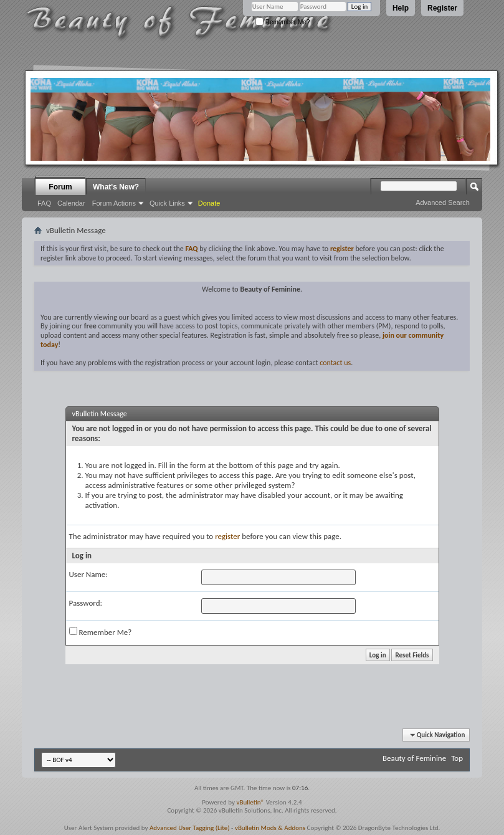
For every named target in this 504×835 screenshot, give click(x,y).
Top (457, 758)
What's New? (116, 187)
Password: (86, 603)
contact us (335, 363)
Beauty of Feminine (414, 758)
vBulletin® (250, 802)
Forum (60, 187)
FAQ (44, 203)
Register (442, 8)
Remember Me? (283, 22)
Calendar (71, 203)
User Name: (88, 574)
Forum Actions (114, 203)
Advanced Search (443, 203)
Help (401, 8)
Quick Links (167, 203)
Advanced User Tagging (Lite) (190, 828)
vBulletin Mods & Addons (270, 828)
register (227, 536)
